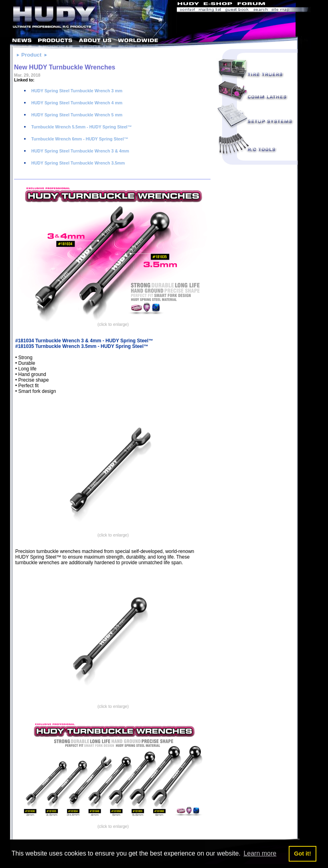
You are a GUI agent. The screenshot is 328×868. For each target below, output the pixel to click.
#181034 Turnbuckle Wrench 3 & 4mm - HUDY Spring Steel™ (84, 341)
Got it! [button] (302, 854)
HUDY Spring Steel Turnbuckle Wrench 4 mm (76, 103)
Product (31, 55)
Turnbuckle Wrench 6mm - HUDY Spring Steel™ (79, 139)
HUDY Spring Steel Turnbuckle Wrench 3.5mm (77, 163)
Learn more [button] (260, 853)
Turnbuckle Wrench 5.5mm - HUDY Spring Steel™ (81, 127)
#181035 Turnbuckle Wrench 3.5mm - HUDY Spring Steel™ (82, 346)
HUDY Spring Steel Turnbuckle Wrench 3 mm (76, 91)
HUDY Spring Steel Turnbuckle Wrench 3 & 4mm (80, 151)
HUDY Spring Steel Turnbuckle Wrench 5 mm (76, 115)
